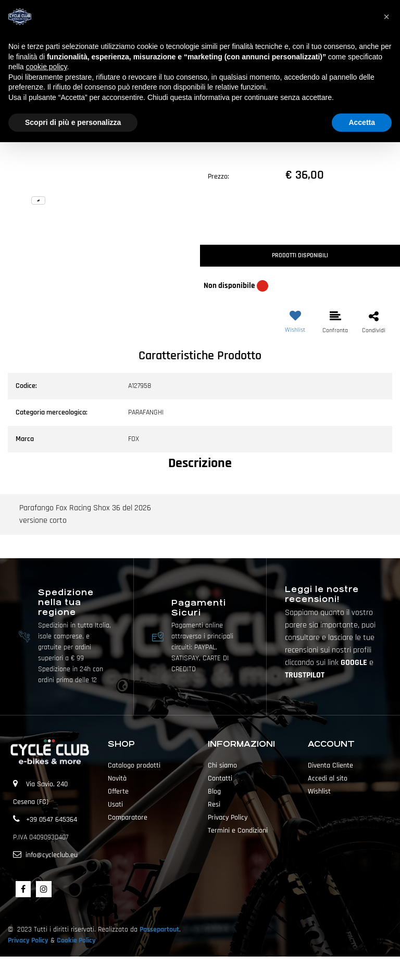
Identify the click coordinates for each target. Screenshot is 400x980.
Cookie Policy (76, 940)
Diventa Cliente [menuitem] (330, 765)
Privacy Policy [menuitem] (228, 818)
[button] (100, 144)
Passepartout (159, 929)
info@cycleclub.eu (52, 855)
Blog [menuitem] (214, 791)
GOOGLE (355, 663)
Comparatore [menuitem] (128, 818)
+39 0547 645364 (52, 820)
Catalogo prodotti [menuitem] (134, 765)
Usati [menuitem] (115, 805)
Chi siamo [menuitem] (222, 765)
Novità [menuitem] (117, 778)
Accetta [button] (362, 122)
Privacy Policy (28, 940)
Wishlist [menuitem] (319, 791)
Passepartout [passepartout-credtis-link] (218, 968)
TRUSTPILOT (305, 675)
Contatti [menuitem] (220, 778)
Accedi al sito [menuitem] (328, 778)
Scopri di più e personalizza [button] (73, 122)
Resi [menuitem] (214, 805)
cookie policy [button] (46, 67)
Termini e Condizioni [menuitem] (238, 831)
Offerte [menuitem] (118, 791)
